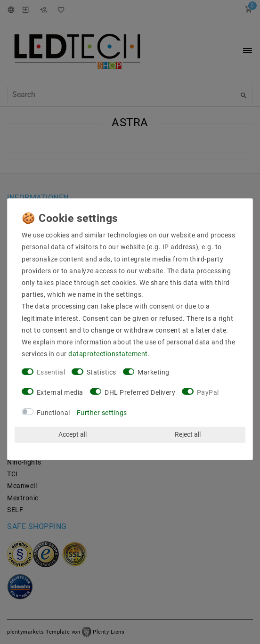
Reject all (188, 434)
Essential (51, 372)
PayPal (208, 392)
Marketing (154, 372)
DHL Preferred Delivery (140, 392)
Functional (53, 412)
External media (60, 392)
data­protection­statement (108, 354)
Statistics (102, 372)
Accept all (73, 434)
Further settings (102, 412)
